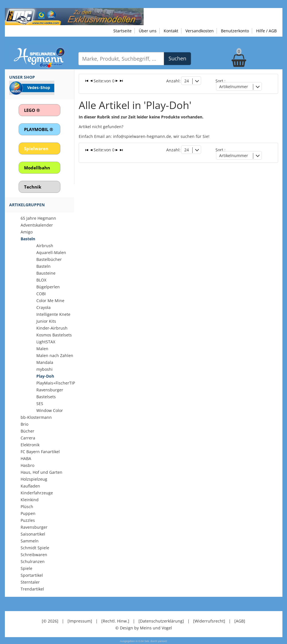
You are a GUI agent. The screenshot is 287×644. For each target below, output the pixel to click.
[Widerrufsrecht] (209, 621)
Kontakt (171, 31)
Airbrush (45, 246)
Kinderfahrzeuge (37, 493)
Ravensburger (34, 527)
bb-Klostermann (36, 417)
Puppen (28, 513)
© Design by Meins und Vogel (144, 628)
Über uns (148, 31)
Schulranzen (33, 561)
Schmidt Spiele (35, 548)
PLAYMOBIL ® (38, 129)
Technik (33, 187)
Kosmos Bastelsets (54, 335)
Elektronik (30, 445)
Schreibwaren (34, 555)
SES (40, 404)
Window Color (50, 410)
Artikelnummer (234, 87)
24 (187, 81)
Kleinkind (30, 500)
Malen (42, 349)
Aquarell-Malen (51, 252)
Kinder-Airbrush (52, 328)
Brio (24, 424)
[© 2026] (50, 621)
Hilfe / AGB (266, 31)
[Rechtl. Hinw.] (115, 621)
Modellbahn (37, 168)
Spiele (26, 568)
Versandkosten (200, 31)
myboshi (44, 369)
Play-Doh (45, 376)
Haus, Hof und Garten (41, 472)
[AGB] (240, 621)
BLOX (41, 280)
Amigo (27, 232)
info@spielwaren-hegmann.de (142, 136)
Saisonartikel (33, 534)
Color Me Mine (50, 301)
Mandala (45, 362)
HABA (26, 458)
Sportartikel (32, 575)
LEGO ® (32, 110)
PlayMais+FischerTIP (56, 383)
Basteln (28, 239)
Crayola (43, 307)
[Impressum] (80, 621)
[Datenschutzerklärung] (161, 621)
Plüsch (27, 507)
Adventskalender (37, 225)
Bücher (27, 431)
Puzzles (28, 520)
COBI (41, 294)
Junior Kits (46, 321)
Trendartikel (32, 589)
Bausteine (46, 273)
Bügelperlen (48, 287)
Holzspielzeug (34, 479)
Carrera (28, 438)
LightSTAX (46, 342)
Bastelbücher (49, 259)
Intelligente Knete (53, 314)
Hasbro (27, 465)
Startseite (122, 31)
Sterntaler (30, 582)
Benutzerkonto (235, 31)
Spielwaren (36, 148)
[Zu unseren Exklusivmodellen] (74, 16)
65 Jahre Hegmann (38, 218)
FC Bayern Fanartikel (40, 452)
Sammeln (30, 541)
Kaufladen (30, 486)
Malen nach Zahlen (55, 355)
